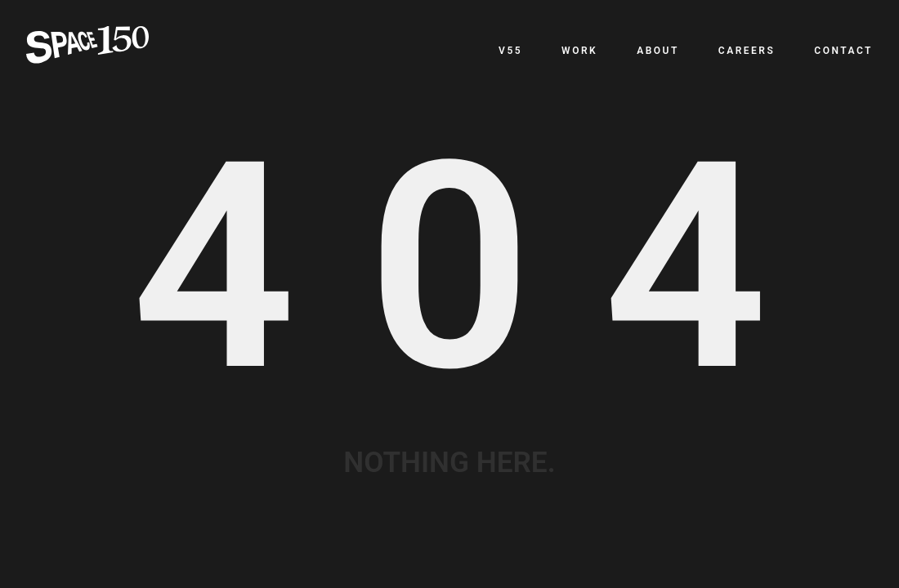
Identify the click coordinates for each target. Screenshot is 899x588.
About (658, 51)
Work (579, 51)
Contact (843, 51)
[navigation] (686, 51)
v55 (510, 51)
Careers (747, 51)
